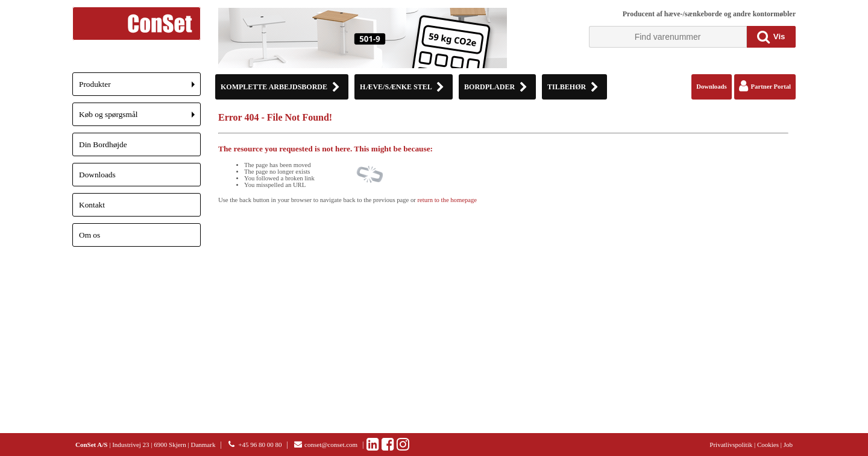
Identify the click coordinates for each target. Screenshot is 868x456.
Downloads (97, 175)
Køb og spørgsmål (140, 118)
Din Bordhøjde (103, 144)
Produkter (140, 88)
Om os (90, 235)
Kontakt (92, 205)
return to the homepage (448, 200)
